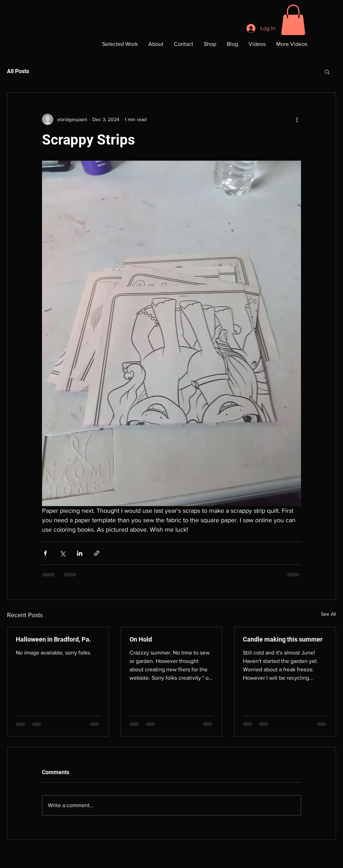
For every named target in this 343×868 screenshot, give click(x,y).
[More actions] (297, 119)
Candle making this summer (283, 639)
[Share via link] (97, 553)
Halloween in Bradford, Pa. (53, 639)
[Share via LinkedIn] (80, 553)
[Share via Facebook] (45, 553)
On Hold (141, 639)
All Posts (18, 71)
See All (328, 614)
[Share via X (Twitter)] (62, 553)
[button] (293, 20)
